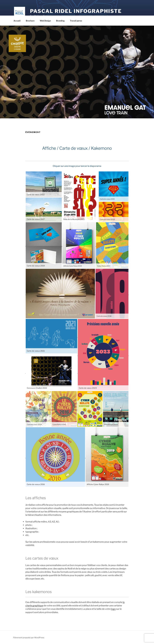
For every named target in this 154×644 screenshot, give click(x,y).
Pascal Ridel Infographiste (76, 11)
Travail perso (76, 21)
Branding (60, 21)
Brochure (30, 21)
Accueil (17, 21)
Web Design (45, 21)
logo (113, 609)
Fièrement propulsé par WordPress (29, 637)
